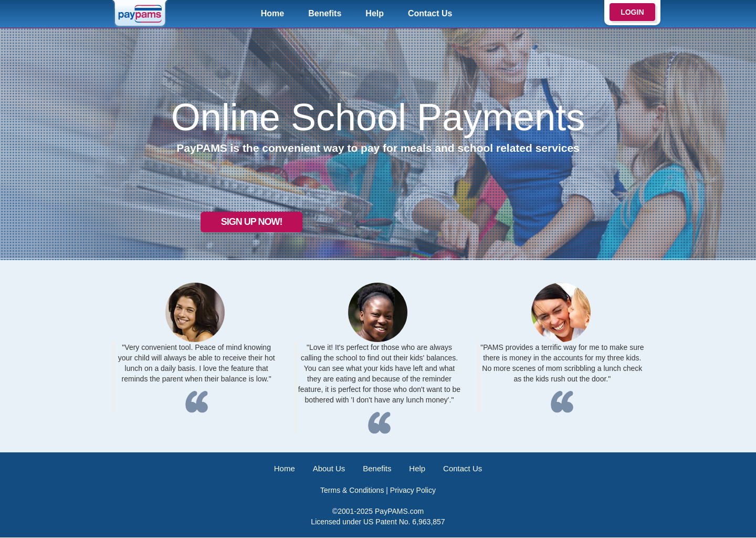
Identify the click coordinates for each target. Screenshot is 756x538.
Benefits (325, 13)
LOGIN (632, 12)
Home (272, 13)
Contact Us (430, 13)
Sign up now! (228, 218)
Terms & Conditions (352, 491)
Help (375, 13)
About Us (327, 468)
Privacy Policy (413, 491)
